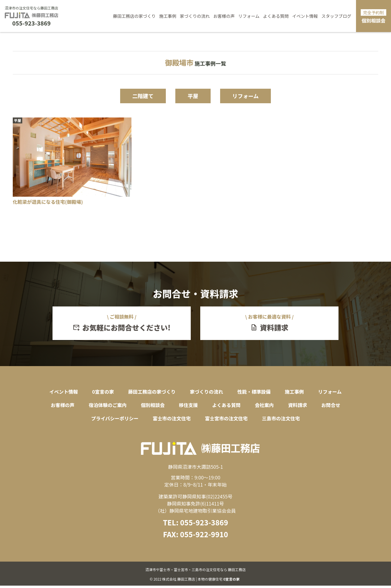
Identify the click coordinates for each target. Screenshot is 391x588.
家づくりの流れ (195, 16)
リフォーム (249, 16)
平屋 (193, 96)
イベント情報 (305, 16)
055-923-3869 (31, 23)
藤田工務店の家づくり (134, 16)
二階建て (138, 96)
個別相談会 (373, 17)
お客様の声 (224, 16)
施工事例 (168, 16)
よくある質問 (276, 16)
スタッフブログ (336, 16)
